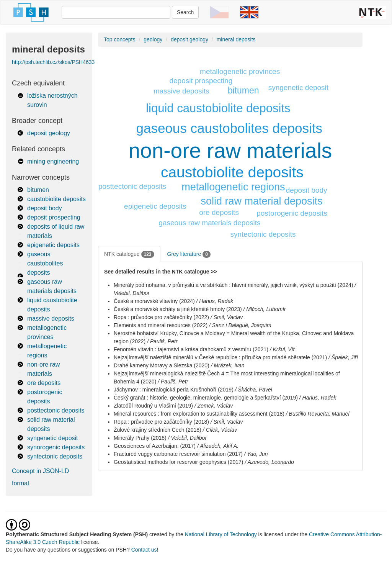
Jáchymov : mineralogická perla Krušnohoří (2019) (174, 390)
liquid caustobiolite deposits (218, 108)
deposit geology (49, 133)
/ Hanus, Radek (215, 301)
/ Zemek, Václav (214, 406)
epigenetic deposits (53, 245)
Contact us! (145, 550)
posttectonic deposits (56, 410)
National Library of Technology (221, 534)
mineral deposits (236, 39)
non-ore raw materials (230, 151)
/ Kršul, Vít (282, 349)
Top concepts (120, 39)
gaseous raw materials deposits (209, 223)
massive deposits (51, 319)
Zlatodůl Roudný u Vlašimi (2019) (153, 406)
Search (185, 12)
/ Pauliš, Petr (162, 341)
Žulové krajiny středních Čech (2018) (158, 430)
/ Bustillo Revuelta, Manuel (318, 414)
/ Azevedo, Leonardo (269, 462)
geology (153, 39)
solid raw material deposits (261, 201)
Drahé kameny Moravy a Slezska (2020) (162, 365)
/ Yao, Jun (256, 454)
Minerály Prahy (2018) (140, 438)
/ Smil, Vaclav (227, 317)
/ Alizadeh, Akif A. (218, 446)
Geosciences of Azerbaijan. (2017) (155, 446)
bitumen (38, 190)
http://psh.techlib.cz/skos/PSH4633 (53, 62)
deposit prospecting (54, 217)
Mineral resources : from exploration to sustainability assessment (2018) (199, 414)
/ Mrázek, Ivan (228, 365)
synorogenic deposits (56, 447)
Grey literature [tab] (189, 254)
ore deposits (44, 383)
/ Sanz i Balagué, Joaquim (240, 325)
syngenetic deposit (53, 438)
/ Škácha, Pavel (254, 390)
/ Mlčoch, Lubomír (264, 309)
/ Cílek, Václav (220, 430)
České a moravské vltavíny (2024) (154, 301)
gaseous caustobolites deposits (45, 263)
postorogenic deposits (292, 213)
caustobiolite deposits (56, 199)
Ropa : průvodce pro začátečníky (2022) (161, 317)
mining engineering (53, 161)
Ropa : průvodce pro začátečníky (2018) (161, 422)
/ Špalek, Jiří (343, 357)
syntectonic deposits (55, 456)
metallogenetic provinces (240, 71)
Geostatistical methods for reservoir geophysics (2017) (178, 462)
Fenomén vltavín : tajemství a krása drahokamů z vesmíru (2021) (191, 349)
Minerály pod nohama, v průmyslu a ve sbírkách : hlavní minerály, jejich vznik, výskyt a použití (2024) (233, 285)
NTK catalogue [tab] (129, 254)
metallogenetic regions (233, 187)
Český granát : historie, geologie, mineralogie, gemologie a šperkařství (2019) (206, 398)
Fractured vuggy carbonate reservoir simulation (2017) (178, 454)
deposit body (45, 208)
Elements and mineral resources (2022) (161, 325)
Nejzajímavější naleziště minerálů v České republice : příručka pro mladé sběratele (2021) (220, 357)
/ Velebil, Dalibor (187, 438)
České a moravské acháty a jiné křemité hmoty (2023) (178, 309)
